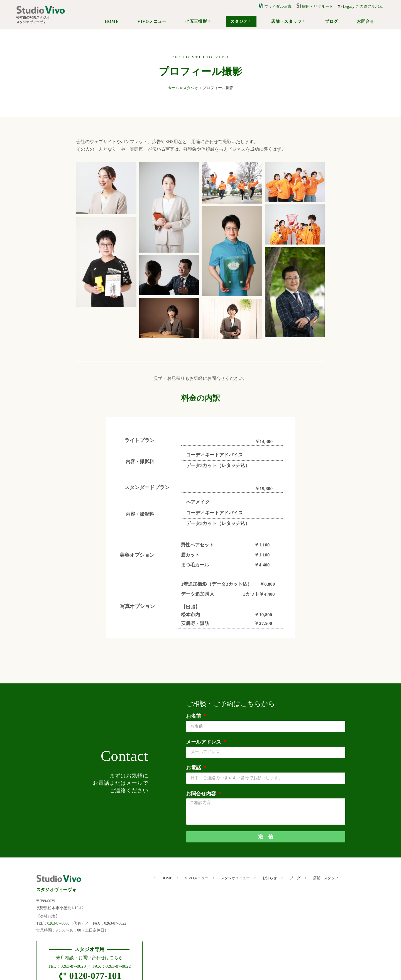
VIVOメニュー (152, 21)
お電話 (194, 768)
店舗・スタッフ (288, 21)
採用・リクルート (317, 7)
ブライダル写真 (275, 7)
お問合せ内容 (202, 794)
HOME (112, 21)
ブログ (332, 21)
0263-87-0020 (73, 966)
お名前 (194, 716)
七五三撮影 (198, 21)
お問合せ (365, 21)
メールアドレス (204, 742)
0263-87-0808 (58, 923)
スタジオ (240, 21)
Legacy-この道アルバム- (361, 7)
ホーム (173, 88)
